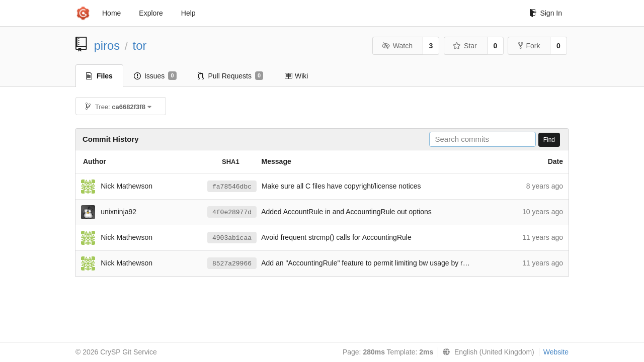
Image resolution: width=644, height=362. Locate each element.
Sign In (546, 13)
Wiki (296, 76)
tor (140, 46)
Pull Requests (231, 76)
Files (99, 76)
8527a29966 (232, 264)
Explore (151, 13)
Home (111, 13)
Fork (529, 46)
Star (465, 46)
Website (556, 352)
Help (188, 13)
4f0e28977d (232, 212)
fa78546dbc (232, 187)
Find (549, 140)
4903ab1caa (232, 238)
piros (107, 46)
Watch (397, 46)
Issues (155, 76)
